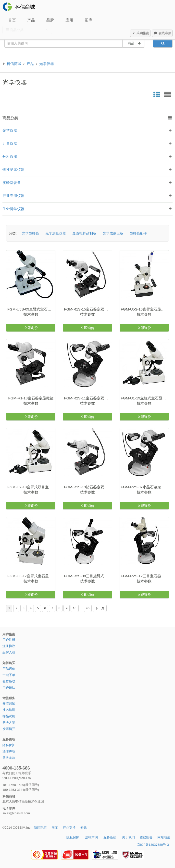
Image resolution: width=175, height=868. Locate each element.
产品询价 (9, 669)
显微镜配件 (138, 233)
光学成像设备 (113, 233)
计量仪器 (10, 143)
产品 (31, 20)
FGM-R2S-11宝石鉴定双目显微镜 (88, 398)
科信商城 (14, 64)
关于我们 (128, 837)
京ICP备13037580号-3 (153, 845)
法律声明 (9, 751)
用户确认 (9, 688)
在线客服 (162, 33)
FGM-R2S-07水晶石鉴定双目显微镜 (145, 487)
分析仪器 (10, 156)
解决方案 (9, 723)
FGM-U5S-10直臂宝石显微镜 (145, 309)
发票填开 (9, 729)
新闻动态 (40, 828)
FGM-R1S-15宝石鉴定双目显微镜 (88, 309)
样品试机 (9, 716)
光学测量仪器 (56, 233)
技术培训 (9, 710)
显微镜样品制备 (84, 233)
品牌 (50, 20)
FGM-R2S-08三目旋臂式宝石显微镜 (88, 576)
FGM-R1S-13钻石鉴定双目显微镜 (88, 487)
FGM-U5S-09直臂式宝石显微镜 (31, 309)
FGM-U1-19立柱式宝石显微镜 (145, 398)
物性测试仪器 (13, 169)
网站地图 (164, 837)
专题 (84, 828)
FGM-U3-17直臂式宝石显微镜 (31, 576)
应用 (69, 20)
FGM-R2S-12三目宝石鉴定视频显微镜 (145, 576)
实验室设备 (12, 183)
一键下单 (9, 675)
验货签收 (9, 681)
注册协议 (9, 646)
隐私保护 (9, 745)
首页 (12, 20)
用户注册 (9, 640)
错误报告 (146, 837)
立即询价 (31, 328)
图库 (88, 20)
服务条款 (9, 758)
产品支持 (69, 828)
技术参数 (31, 314)
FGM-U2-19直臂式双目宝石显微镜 (31, 487)
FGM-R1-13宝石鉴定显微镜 (31, 398)
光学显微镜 (30, 233)
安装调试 (9, 703)
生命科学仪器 (13, 209)
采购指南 (140, 33)
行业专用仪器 (13, 196)
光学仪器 (47, 64)
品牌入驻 (9, 652)
